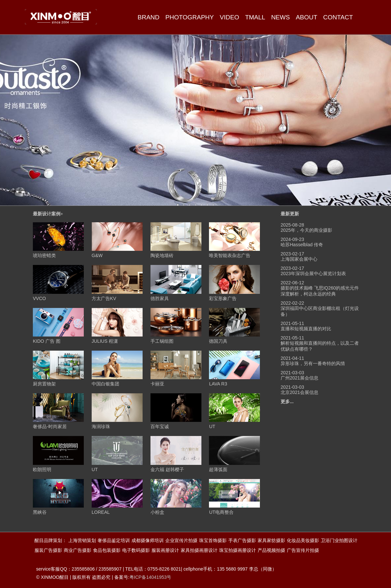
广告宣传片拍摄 (303, 550)
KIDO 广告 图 (47, 341)
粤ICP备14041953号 (150, 577)
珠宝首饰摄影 (213, 540)
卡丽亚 (157, 384)
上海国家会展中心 (299, 259)
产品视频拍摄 (271, 550)
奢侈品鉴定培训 (114, 540)
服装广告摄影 (48, 550)
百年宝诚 (160, 426)
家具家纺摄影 (271, 540)
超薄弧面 (218, 469)
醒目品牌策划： (51, 540)
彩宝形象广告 (223, 298)
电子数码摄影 (136, 550)
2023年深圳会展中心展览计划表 (313, 273)
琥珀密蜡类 (44, 255)
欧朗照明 (42, 469)
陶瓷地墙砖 (162, 255)
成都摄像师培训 (148, 540)
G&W (97, 255)
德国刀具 (218, 341)
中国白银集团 (105, 384)
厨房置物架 (44, 384)
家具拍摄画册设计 (199, 550)
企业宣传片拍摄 (181, 540)
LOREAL (101, 512)
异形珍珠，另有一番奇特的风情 (313, 363)
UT (212, 426)
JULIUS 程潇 (105, 341)
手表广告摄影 (242, 540)
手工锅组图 (162, 341)
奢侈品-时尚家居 (50, 426)
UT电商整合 (221, 512)
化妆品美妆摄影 (303, 540)
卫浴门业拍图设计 (339, 540)
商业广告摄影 (78, 550)
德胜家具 (160, 298)
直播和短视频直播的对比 (306, 329)
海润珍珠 (101, 426)
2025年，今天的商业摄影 (306, 230)
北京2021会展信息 (299, 392)
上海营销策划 (82, 540)
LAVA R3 (218, 384)
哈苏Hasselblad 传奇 (302, 245)
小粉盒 (157, 512)
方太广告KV (104, 298)
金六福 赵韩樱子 (167, 469)
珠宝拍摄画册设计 (238, 550)
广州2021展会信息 (299, 378)
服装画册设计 (165, 550)
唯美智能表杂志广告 (230, 255)
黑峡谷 (40, 512)
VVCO (39, 298)
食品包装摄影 (107, 550)
